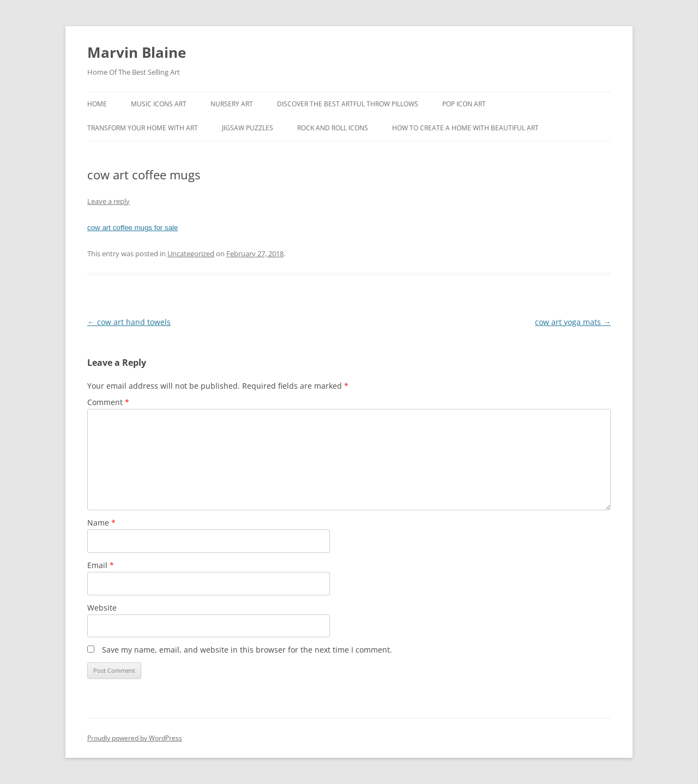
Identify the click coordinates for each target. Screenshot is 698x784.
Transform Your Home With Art (143, 128)
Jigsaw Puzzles (248, 128)
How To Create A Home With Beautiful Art (465, 128)
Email (101, 565)
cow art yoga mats (573, 322)
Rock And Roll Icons (333, 128)
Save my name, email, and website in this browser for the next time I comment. (247, 650)
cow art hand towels (129, 322)
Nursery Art (232, 104)
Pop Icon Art (464, 104)
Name (101, 523)
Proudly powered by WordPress (135, 738)
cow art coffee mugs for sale (133, 228)
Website (102, 608)
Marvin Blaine (137, 52)
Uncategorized (191, 254)
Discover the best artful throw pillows (348, 104)
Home (97, 104)
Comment (108, 402)
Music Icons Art (159, 104)
